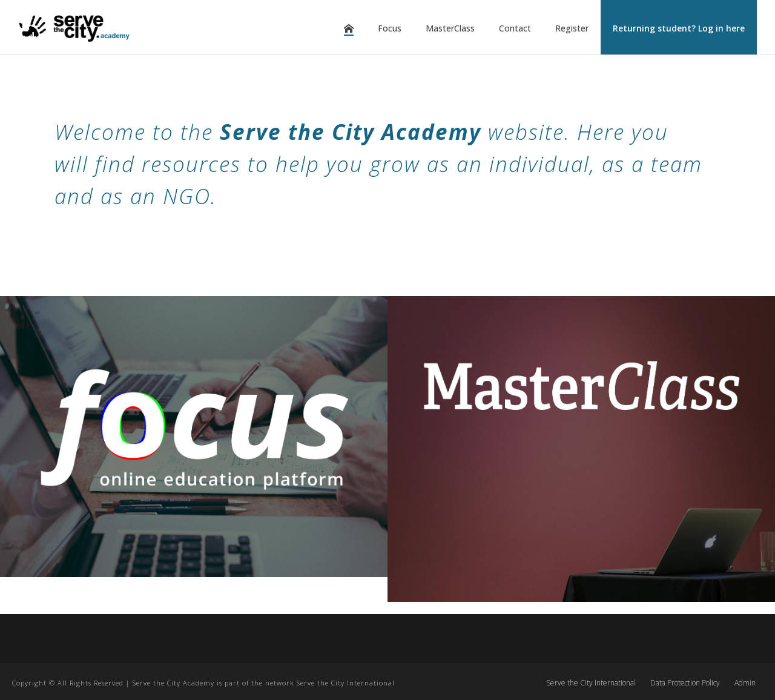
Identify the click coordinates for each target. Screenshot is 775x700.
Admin (745, 683)
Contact (515, 28)
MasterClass (450, 28)
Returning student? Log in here (679, 28)
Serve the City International (591, 683)
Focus (390, 28)
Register (572, 28)
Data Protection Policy (685, 683)
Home (349, 28)
